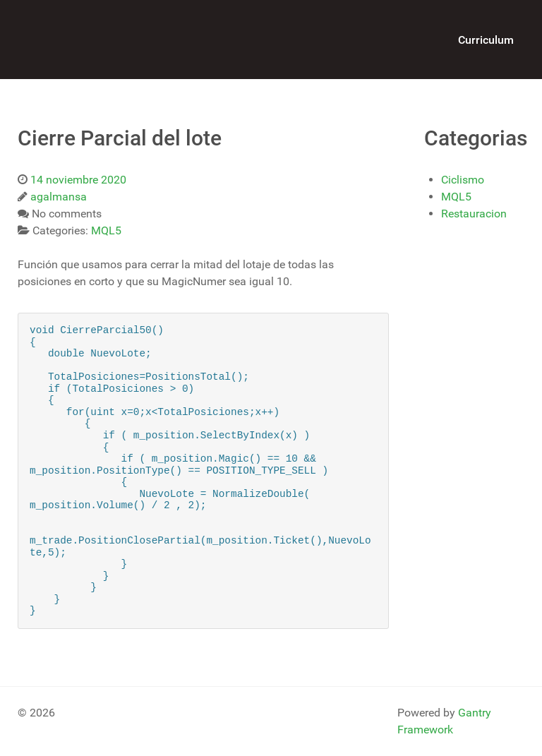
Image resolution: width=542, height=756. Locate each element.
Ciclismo (463, 180)
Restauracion (474, 214)
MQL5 (456, 197)
